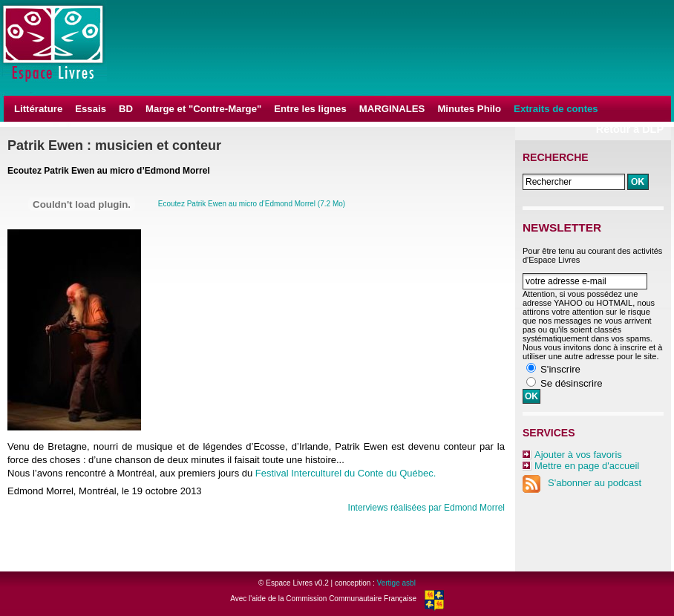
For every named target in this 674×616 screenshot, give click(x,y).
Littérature (38, 109)
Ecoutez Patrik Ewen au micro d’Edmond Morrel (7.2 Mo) (252, 204)
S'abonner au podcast (582, 483)
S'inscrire (560, 369)
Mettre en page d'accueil (587, 466)
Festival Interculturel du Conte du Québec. (346, 473)
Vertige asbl (396, 583)
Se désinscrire (572, 383)
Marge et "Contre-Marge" (203, 109)
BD (126, 109)
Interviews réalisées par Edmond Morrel (426, 508)
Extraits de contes (556, 109)
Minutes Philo (469, 109)
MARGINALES (392, 109)
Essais (91, 109)
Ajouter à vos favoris (578, 455)
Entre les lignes (310, 109)
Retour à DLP (630, 129)
